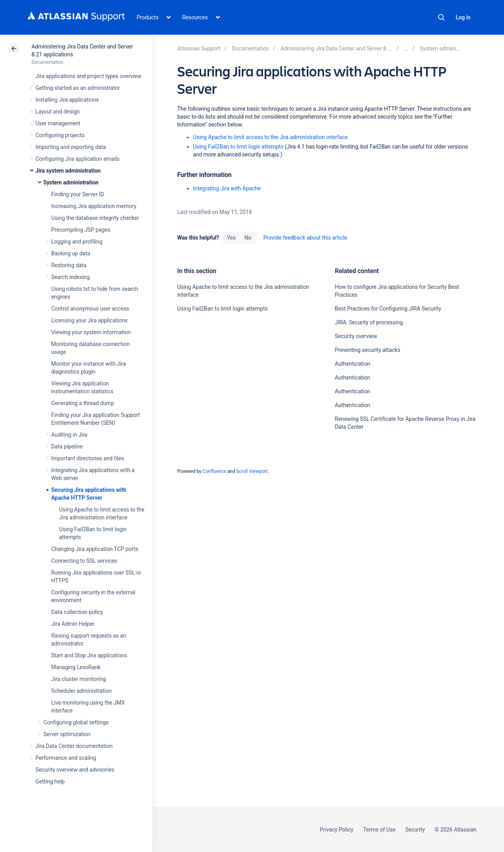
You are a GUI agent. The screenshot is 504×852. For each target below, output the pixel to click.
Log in (463, 17)
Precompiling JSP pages (81, 230)
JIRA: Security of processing (369, 322)
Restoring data (69, 265)
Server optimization (67, 734)
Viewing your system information (91, 332)
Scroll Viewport (252, 471)
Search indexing (70, 277)
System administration (71, 182)
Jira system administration (68, 171)
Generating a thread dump (83, 403)
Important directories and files (88, 458)
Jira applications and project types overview (88, 76)
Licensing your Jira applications (89, 320)
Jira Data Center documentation (74, 746)
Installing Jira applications (67, 100)
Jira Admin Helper (73, 624)
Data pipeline (67, 446)
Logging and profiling (77, 242)
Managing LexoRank (76, 667)
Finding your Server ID (78, 194)
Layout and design (57, 112)
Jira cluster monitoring (79, 679)
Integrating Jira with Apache (227, 188)
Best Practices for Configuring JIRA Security (388, 309)
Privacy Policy (336, 830)
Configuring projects (60, 135)
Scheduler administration (82, 691)
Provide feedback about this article (305, 238)
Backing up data (71, 253)
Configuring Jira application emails (78, 159)
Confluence (214, 471)
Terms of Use (379, 830)
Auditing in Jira (69, 435)
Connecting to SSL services (84, 561)
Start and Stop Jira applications (89, 655)
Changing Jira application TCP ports (95, 549)
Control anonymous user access (90, 309)
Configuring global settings (76, 722)
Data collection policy (77, 612)
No (248, 238)
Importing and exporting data (71, 147)
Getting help (50, 781)
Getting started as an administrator (78, 88)
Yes (231, 238)
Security (415, 830)
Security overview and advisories (75, 770)
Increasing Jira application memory (94, 206)
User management (58, 123)
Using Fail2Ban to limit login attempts (238, 147)
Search (441, 17)
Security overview (356, 336)
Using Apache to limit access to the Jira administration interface (270, 137)
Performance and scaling (66, 758)
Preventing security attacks (367, 350)
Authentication (352, 364)
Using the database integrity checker (95, 218)
